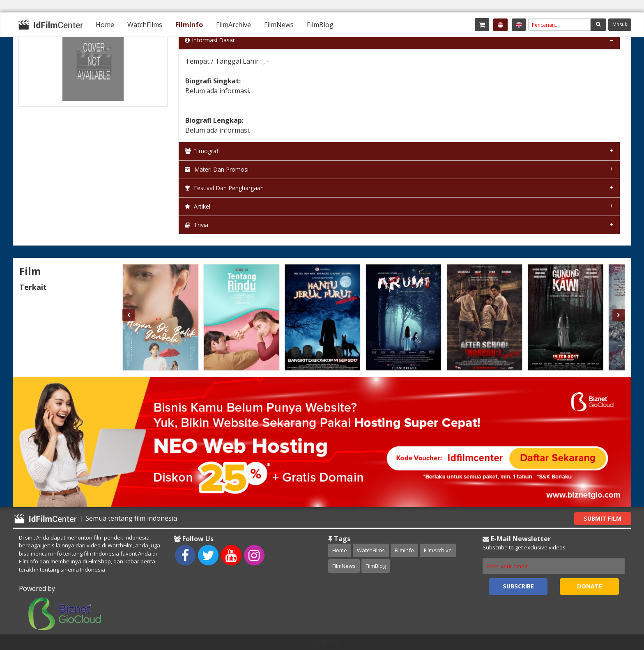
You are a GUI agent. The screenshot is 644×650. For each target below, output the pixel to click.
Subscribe (518, 586)
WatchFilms (145, 25)
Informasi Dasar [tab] (210, 40)
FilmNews (279, 25)
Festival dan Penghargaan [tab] (224, 188)
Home (105, 25)
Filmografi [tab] (202, 151)
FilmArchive (233, 25)
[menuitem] (105, 25)
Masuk (620, 24)
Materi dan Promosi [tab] (217, 169)
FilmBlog (320, 25)
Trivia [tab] (197, 225)
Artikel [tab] (198, 206)
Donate (590, 586)
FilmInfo (189, 25)
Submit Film (603, 518)
